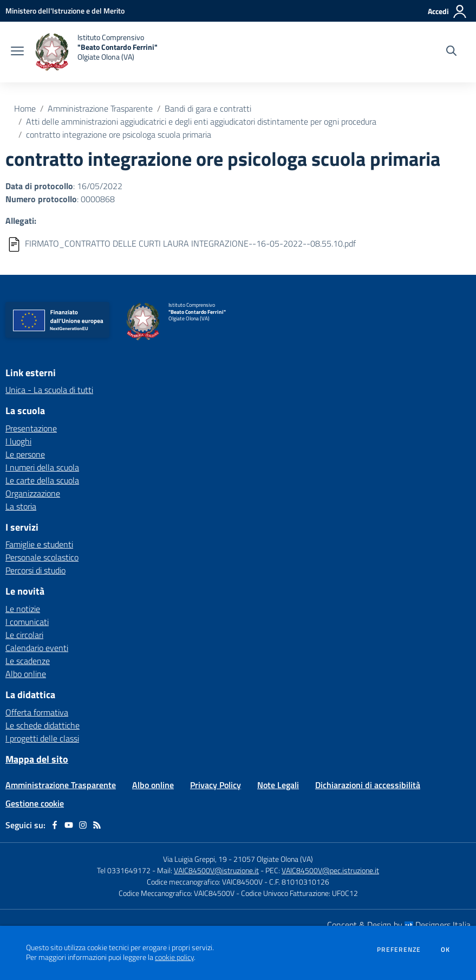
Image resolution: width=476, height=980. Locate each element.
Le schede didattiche (43, 725)
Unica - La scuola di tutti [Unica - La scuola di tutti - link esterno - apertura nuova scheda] (49, 390)
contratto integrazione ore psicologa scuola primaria (119, 134)
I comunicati (27, 622)
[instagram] (83, 825)
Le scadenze (28, 661)
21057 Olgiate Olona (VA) (273, 859)
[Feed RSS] (97, 825)
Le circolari (24, 635)
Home (25, 108)
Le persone (25, 454)
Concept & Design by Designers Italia (399, 925)
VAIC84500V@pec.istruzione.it (330, 870)
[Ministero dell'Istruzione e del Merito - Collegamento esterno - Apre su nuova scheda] (65, 11)
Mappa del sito (37, 759)
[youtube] (69, 825)
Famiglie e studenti (39, 544)
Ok (446, 950)
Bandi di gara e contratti (208, 108)
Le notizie (23, 609)
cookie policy (174, 957)
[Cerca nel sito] (451, 52)
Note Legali (278, 785)
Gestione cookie (35, 803)
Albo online (26, 674)
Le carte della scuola (42, 480)
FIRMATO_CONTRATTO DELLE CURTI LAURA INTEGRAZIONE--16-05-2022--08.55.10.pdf (190, 243)
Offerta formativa (37, 712)
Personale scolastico (42, 557)
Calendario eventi (37, 648)
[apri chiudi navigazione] (17, 52)
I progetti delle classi (42, 738)
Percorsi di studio (35, 570)
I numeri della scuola (42, 467)
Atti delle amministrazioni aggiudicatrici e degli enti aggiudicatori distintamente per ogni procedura (201, 121)
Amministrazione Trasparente (100, 108)
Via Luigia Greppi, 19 (195, 859)
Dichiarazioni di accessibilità (368, 785)
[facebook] (55, 825)
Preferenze (399, 950)
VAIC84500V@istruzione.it (216, 870)
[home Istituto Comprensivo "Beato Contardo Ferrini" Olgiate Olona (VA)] (96, 52)
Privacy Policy (216, 785)
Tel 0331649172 (124, 870)
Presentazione (31, 428)
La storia (21, 506)
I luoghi (18, 441)
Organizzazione (33, 493)
